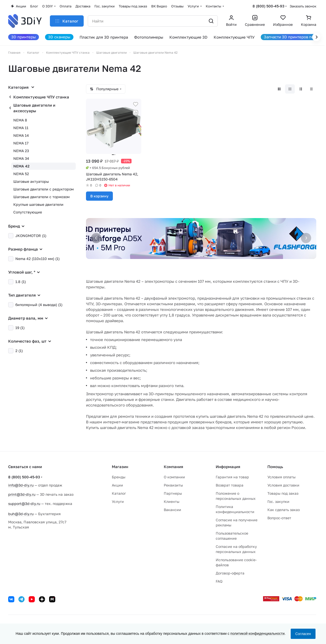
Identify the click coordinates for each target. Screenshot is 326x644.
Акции (117, 485)
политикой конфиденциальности (257, 634)
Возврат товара (230, 485)
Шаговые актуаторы (31, 181)
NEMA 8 (20, 120)
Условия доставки (283, 485)
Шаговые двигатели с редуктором (44, 189)
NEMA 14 (21, 135)
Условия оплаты (281, 477)
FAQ (219, 581)
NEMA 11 (21, 128)
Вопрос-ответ (279, 518)
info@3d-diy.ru (21, 485)
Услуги (118, 501)
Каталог (119, 493)
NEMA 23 (21, 151)
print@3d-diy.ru (22, 494)
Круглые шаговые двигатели (38, 204)
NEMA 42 (21, 166)
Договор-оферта (230, 573)
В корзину (99, 196)
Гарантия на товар (232, 477)
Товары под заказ (283, 493)
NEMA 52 (21, 174)
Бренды (119, 477)
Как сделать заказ (284, 510)
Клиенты (172, 501)
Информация (228, 467)
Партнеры (173, 493)
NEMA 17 (21, 143)
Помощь (275, 467)
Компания (173, 467)
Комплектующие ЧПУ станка (41, 97)
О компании (174, 477)
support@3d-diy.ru (24, 504)
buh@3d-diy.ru (21, 514)
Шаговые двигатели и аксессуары (34, 108)
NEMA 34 (21, 158)
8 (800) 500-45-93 (268, 6)
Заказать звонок (303, 6)
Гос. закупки (278, 501)
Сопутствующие (28, 212)
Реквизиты (173, 485)
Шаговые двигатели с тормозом (41, 197)
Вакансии (172, 510)
